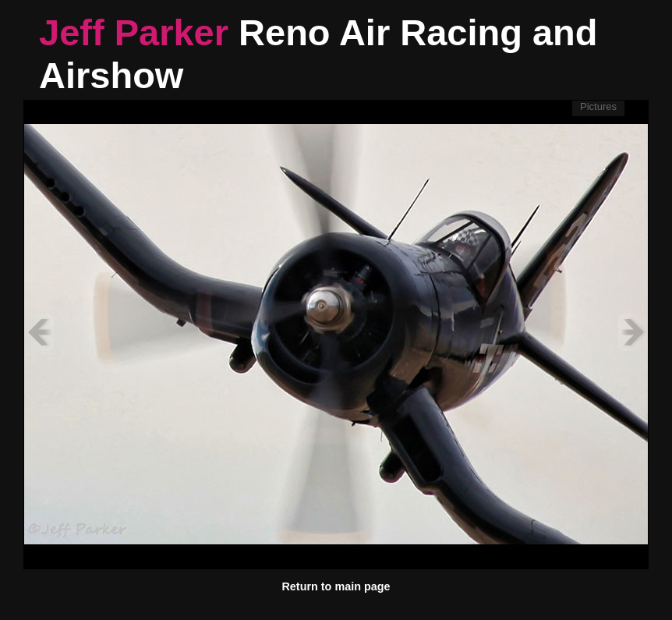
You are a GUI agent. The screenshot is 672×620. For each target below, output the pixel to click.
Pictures (598, 106)
